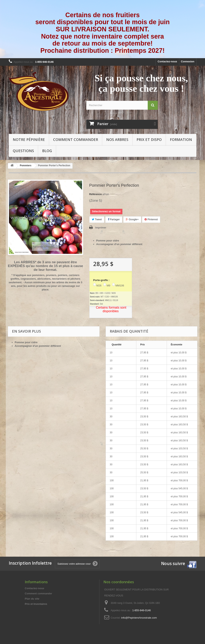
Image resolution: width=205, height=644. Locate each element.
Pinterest (151, 219)
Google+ (132, 219)
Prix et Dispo (149, 140)
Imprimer (101, 228)
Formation (181, 140)
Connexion (188, 61)
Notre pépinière (29, 140)
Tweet (97, 219)
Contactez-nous (167, 61)
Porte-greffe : (101, 280)
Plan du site (32, 599)
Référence (96, 194)
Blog (47, 151)
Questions (23, 151)
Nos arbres (117, 140)
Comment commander (76, 140)
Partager (114, 219)
